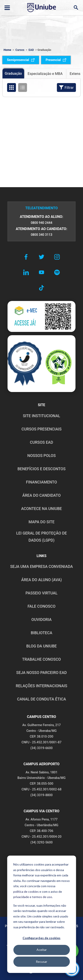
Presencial (56, 60)
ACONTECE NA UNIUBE (41, 509)
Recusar (41, 962)
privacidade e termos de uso (33, 897)
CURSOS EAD (41, 442)
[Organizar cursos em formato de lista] (23, 88)
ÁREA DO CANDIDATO (41, 495)
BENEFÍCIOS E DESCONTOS (41, 469)
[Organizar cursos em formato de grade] (12, 88)
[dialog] (41, 914)
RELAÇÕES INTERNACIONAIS (41, 686)
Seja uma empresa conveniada (41, 567)
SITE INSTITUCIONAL (41, 416)
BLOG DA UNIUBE (41, 646)
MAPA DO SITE (41, 522)
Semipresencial (21, 60)
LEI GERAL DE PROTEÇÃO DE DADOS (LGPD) (41, 537)
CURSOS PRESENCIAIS (41, 429)
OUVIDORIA (41, 620)
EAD (31, 50)
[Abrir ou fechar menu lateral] (7, 8)
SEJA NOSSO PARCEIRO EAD (41, 673)
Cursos (20, 50)
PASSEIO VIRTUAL (41, 593)
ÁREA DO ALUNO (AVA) (42, 580)
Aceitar (42, 950)
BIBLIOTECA (41, 633)
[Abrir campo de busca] (76, 8)
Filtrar (66, 88)
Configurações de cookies (41, 938)
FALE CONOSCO (41, 606)
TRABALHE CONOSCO (41, 659)
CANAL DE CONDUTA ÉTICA (41, 699)
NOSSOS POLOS (41, 456)
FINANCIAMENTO (42, 482)
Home (7, 50)
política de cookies (26, 892)
